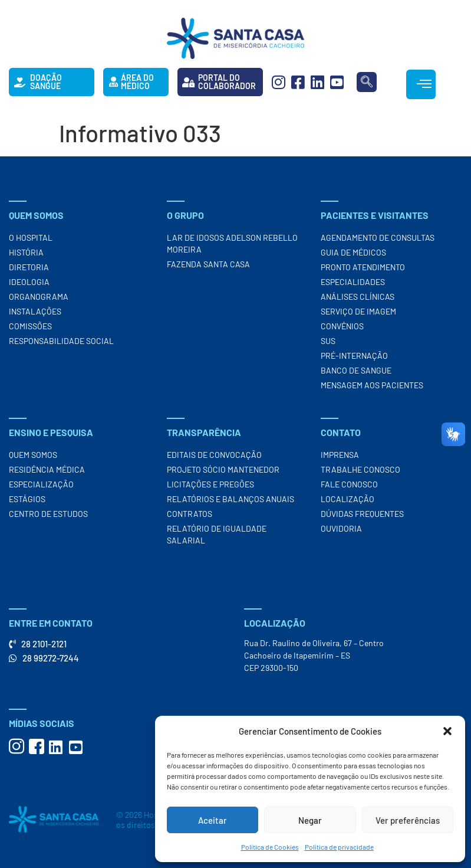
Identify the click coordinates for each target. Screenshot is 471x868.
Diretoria (29, 267)
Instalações (35, 311)
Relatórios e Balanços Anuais (230, 499)
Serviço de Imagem (358, 311)
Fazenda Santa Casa (208, 264)
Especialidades (353, 282)
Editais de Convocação (214, 455)
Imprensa (340, 455)
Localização (348, 499)
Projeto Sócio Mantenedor (223, 469)
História (26, 252)
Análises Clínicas (358, 297)
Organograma (39, 297)
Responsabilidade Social (61, 341)
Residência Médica (47, 469)
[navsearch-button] (367, 82)
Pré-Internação (354, 356)
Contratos (190, 514)
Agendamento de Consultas (378, 238)
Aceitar (213, 820)
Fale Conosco (349, 484)
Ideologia (29, 282)
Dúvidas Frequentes (362, 514)
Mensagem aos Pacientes (372, 385)
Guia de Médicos (353, 252)
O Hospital (31, 238)
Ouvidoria (341, 528)
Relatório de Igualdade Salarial (217, 534)
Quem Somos (33, 455)
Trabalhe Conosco (360, 469)
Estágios (27, 499)
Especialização (41, 484)
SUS (328, 341)
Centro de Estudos (48, 514)
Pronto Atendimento (363, 267)
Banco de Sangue (356, 370)
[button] (447, 731)
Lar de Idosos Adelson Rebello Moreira (232, 243)
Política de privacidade (339, 847)
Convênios (342, 326)
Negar (310, 820)
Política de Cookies (270, 847)
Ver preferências (408, 820)
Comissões (30, 326)
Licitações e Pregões (210, 484)
